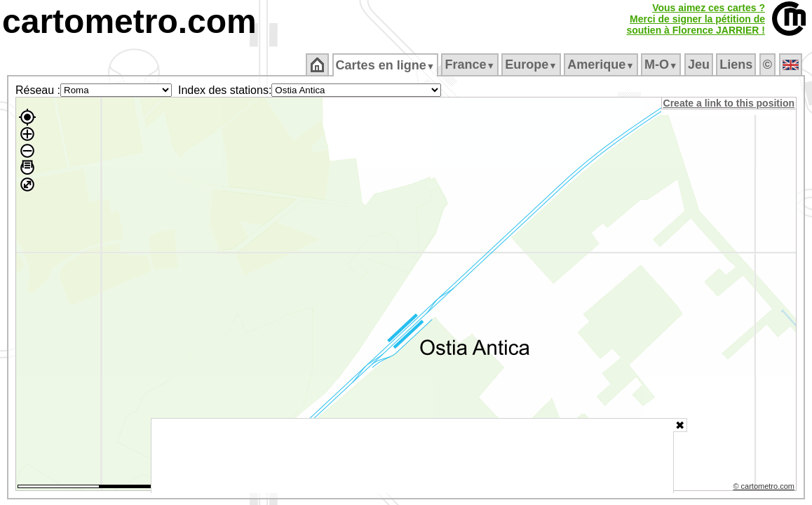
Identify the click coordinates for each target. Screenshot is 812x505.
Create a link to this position (730, 103)
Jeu (699, 65)
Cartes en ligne (386, 65)
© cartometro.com (765, 488)
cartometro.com (129, 21)
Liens (737, 65)
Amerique (602, 65)
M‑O (662, 65)
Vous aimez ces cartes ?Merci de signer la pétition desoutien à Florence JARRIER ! (696, 19)
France (471, 65)
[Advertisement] (412, 456)
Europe (532, 65)
